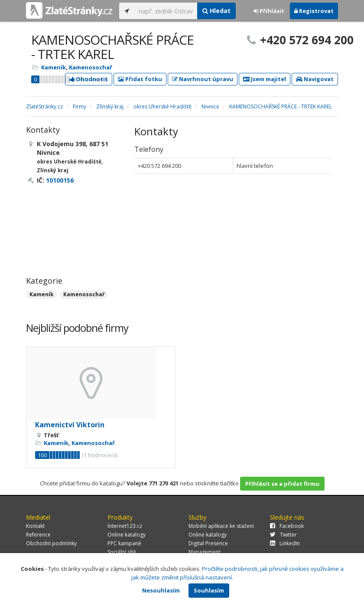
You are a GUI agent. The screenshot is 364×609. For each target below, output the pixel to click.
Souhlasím (209, 590)
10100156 (60, 180)
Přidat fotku (140, 79)
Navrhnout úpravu (203, 79)
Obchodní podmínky (51, 543)
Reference (38, 535)
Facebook (287, 526)
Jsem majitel (265, 79)
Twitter (283, 535)
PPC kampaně (124, 543)
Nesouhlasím (161, 590)
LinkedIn (285, 543)
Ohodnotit (89, 79)
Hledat (216, 11)
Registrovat (314, 11)
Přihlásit (269, 11)
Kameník (54, 67)
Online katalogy (127, 535)
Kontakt (35, 526)
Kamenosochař (91, 67)
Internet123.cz (125, 526)
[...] (166, 11)
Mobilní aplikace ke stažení (221, 526)
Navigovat (315, 79)
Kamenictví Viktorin (70, 425)
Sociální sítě (122, 552)
